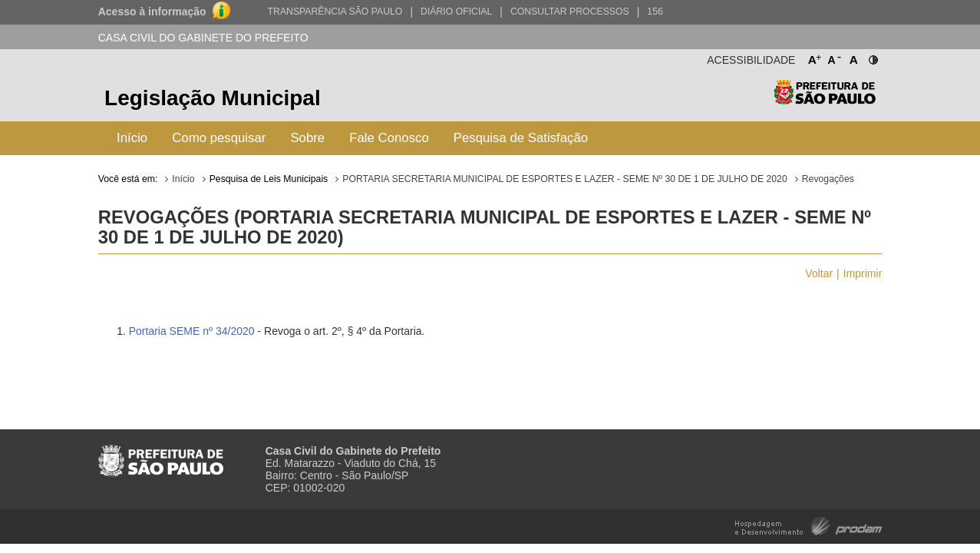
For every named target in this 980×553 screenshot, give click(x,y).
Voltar (819, 273)
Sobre (307, 138)
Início (132, 138)
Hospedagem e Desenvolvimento (808, 525)
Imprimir (863, 273)
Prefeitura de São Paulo (825, 100)
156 (655, 12)
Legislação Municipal (213, 98)
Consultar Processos (570, 12)
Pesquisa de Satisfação (521, 138)
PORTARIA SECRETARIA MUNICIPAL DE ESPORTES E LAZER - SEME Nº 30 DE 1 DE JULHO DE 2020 (564, 179)
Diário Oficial (456, 12)
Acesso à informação (152, 12)
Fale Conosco (389, 138)
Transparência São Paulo (335, 12)
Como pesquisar (219, 138)
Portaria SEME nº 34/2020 (192, 331)
